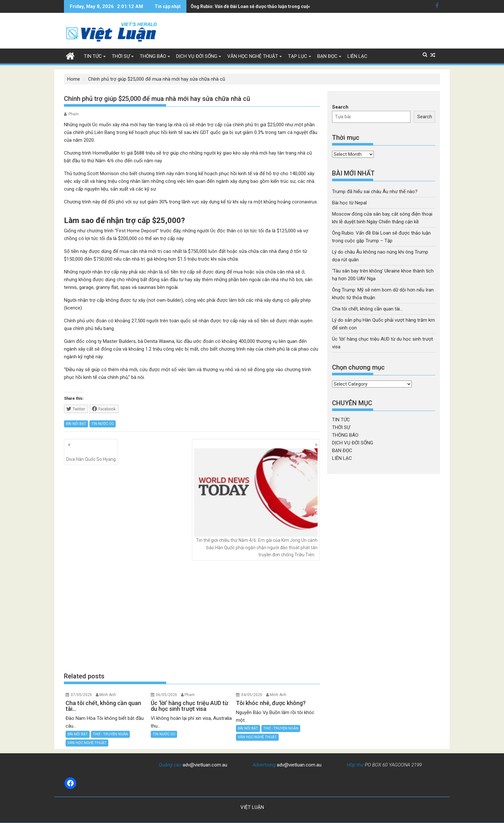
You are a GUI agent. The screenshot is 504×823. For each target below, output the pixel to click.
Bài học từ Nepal (349, 203)
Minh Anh (108, 695)
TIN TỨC (93, 56)
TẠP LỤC (298, 56)
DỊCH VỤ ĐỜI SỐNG (197, 56)
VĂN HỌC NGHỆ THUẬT (253, 56)
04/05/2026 (252, 695)
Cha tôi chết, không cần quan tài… (367, 309)
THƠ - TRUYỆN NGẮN (110, 734)
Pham (74, 114)
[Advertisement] (192, 616)
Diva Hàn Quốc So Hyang (91, 455)
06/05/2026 (166, 695)
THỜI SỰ (121, 56)
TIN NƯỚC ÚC (103, 424)
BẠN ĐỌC (327, 56)
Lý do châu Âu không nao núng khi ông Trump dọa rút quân (252, 6)
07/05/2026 (81, 695)
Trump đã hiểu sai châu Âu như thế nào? (375, 192)
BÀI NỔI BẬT (76, 424)
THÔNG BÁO (153, 56)
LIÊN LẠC (357, 56)
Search (340, 107)
